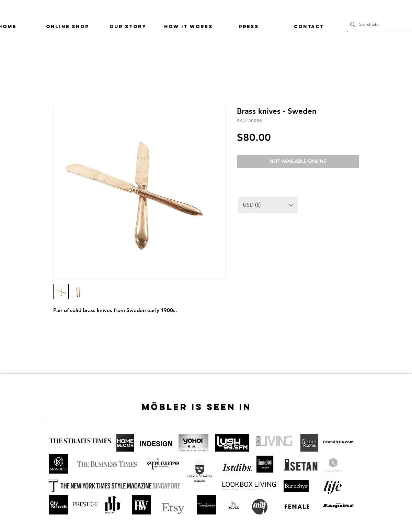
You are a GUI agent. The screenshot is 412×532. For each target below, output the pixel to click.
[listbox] (268, 205)
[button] (268, 205)
